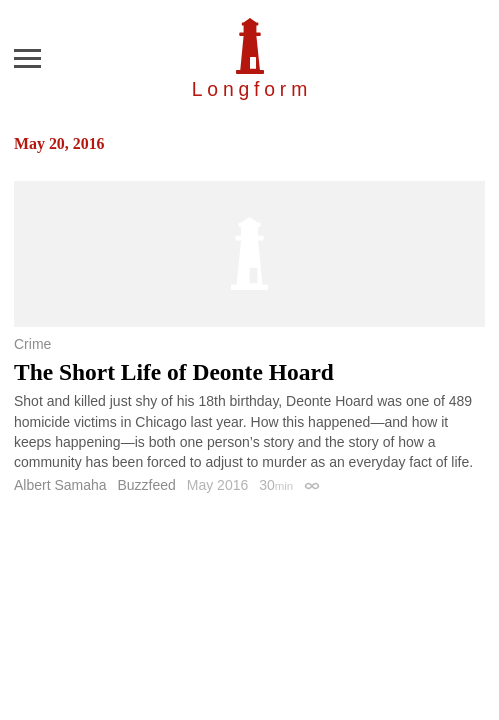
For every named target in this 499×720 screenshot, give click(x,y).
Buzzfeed (147, 485)
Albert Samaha (60, 485)
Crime (32, 344)
